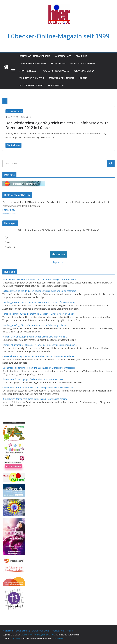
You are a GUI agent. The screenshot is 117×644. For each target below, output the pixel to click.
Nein (9, 242)
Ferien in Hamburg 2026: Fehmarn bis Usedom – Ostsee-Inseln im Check (38, 314)
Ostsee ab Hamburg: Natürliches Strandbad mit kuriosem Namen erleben (38, 356)
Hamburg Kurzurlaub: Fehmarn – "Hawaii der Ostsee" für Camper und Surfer (40, 345)
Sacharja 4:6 (9, 210)
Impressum (8, 631)
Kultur (83, 78)
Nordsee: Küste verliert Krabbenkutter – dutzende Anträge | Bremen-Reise (39, 279)
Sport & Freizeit (29, 71)
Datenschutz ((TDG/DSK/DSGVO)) (33, 631)
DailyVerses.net (9, 214)
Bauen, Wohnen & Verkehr (35, 56)
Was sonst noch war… (56, 71)
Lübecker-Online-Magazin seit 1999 (59, 36)
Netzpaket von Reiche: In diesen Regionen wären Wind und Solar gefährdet (39, 291)
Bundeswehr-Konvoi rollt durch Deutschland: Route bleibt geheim (35, 399)
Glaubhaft (54, 85)
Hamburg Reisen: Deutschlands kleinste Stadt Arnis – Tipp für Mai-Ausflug (39, 302)
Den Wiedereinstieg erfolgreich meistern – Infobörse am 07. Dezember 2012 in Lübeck (57, 125)
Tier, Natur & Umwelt (32, 78)
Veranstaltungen (84, 71)
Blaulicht (82, 56)
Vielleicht (11, 247)
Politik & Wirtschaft (31, 85)
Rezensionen (58, 63)
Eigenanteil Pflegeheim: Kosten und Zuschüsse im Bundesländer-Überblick (39, 368)
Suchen (111, 164)
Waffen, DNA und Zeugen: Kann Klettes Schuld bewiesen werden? (35, 337)
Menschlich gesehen (83, 63)
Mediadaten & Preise (62, 631)
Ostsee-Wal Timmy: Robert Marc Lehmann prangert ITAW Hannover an (38, 387)
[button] (62, 85)
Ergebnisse (58, 262)
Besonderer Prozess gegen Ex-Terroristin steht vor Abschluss (33, 379)
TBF (30, 117)
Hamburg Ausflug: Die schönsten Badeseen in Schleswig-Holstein (35, 325)
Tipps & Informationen (33, 63)
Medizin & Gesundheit (62, 78)
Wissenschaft (63, 56)
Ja (7, 237)
